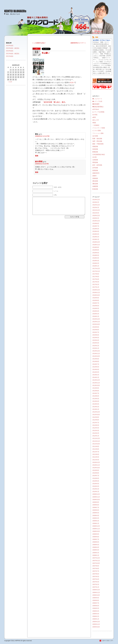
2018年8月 (96, 250)
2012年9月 (96, 417)
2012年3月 (96, 431)
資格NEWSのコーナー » (78, 43)
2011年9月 (96, 446)
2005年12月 (96, 622)
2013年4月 (96, 401)
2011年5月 (96, 457)
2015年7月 (96, 332)
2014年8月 (96, 361)
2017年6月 (96, 277)
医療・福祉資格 (97, 139)
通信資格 (95, 181)
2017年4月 (96, 279)
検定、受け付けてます (13, 14)
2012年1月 (96, 436)
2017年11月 (96, 271)
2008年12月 (96, 526)
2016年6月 (96, 306)
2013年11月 (96, 383)
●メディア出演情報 (98, 112)
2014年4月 (96, 369)
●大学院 (95, 115)
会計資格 (95, 136)
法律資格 (95, 160)
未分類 (94, 157)
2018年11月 (96, 245)
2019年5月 (96, 229)
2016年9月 (96, 298)
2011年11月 (96, 441)
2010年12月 (96, 462)
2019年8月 (96, 223)
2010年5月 (96, 481)
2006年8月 (96, 600)
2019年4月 (96, 231)
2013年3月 (96, 404)
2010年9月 (96, 470)
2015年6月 (96, 335)
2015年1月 (96, 348)
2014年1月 (96, 377)
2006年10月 (96, 595)
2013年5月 (96, 399)
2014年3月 (96, 372)
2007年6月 (96, 574)
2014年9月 (96, 359)
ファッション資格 (98, 133)
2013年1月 (96, 409)
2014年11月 (96, 354)
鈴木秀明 (39, 162)
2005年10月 (96, 627)
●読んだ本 (96, 120)
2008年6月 (96, 542)
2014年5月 (96, 367)
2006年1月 (96, 619)
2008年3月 (96, 550)
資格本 (94, 176)
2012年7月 (96, 423)
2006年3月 (96, 614)
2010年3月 (96, 486)
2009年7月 (96, 507)
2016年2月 (96, 314)
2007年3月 (96, 582)
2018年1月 (96, 266)
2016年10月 (96, 295)
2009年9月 (96, 502)
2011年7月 (96, 452)
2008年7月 (96, 539)
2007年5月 (96, 577)
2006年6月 (96, 606)
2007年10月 (96, 563)
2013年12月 (96, 380)
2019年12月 (96, 221)
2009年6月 (96, 510)
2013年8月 (96, 391)
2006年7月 (96, 603)
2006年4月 (96, 611)
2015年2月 (96, 346)
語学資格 (95, 168)
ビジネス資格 (97, 131)
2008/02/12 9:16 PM (42, 164)
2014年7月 (96, 364)
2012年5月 (96, 425)
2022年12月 (96, 205)
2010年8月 (96, 473)
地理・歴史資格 (97, 141)
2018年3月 (96, 261)
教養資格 (95, 152)
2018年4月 (96, 258)
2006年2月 (96, 616)
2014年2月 (96, 375)
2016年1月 (96, 316)
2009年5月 (96, 513)
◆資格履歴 (96, 104)
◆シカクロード (97, 99)
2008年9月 (96, 534)
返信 (37, 156)
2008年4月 (96, 547)
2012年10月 (96, 415)
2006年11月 (96, 592)
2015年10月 (96, 324)
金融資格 (95, 186)
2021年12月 (96, 210)
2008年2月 (96, 553)
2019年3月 (96, 234)
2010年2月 (96, 489)
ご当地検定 (96, 125)
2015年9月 (96, 327)
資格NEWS (96, 173)
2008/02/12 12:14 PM (42, 136)
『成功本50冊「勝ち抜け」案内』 (54, 102)
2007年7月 (96, 571)
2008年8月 (96, 537)
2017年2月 (96, 284)
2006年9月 (96, 598)
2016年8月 (96, 300)
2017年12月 (96, 269)
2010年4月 (96, 484)
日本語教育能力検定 (99, 155)
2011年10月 (96, 444)
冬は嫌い (46, 53)
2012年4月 (96, 428)
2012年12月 (96, 412)
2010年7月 (96, 476)
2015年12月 (96, 319)
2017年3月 (96, 282)
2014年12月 (96, 351)
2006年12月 (96, 590)
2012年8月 (96, 420)
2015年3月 (96, 343)
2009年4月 (96, 516)
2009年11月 (96, 497)
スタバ (72, 82)
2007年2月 (96, 584)
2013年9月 (96, 388)
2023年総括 (10, 46)
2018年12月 (96, 242)
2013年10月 (96, 385)
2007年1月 (96, 587)
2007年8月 (96, 569)
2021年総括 (10, 56)
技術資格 (95, 149)
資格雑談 (95, 178)
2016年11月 (96, 293)
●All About (96, 109)
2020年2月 (96, 218)
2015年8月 (96, 330)
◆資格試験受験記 (98, 107)
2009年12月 (96, 494)
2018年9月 (96, 247)
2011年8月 (96, 449)
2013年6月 (96, 396)
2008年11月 (96, 529)
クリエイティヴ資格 (99, 128)
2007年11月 (96, 561)
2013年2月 (96, 407)
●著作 (94, 117)
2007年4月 (96, 579)
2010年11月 (96, 465)
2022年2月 (96, 208)
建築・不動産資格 (98, 144)
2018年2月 (96, 263)
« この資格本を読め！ (39, 43)
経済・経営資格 (97, 165)
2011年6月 (96, 454)
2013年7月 (96, 393)
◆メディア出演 (97, 101)
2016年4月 (96, 311)
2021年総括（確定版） (13, 54)
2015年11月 (96, 322)
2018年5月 (96, 255)
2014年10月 (96, 356)
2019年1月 (96, 239)
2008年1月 (96, 555)
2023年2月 (96, 202)
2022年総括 (10, 51)
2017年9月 (96, 274)
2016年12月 (96, 290)
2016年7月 (96, 303)
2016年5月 (96, 308)
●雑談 (94, 123)
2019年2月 (96, 237)
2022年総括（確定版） (13, 48)
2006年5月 (96, 608)
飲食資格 (95, 189)
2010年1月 (96, 492)
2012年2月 (96, 433)
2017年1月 (96, 287)
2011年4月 (96, 460)
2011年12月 (96, 438)
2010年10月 (96, 468)
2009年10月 (96, 500)
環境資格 (95, 162)
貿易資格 (95, 170)
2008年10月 (96, 531)
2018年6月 (96, 253)
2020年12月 (96, 216)
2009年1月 (96, 523)
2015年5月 (96, 338)
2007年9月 (96, 566)
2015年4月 (96, 340)
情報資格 (95, 146)
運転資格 (95, 184)
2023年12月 (96, 200)
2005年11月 (96, 624)
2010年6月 (96, 478)
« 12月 (10, 82)
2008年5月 (96, 545)
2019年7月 (96, 226)
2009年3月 (96, 518)
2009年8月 (96, 505)
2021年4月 (96, 213)
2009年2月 (96, 521)
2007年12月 (96, 558)
